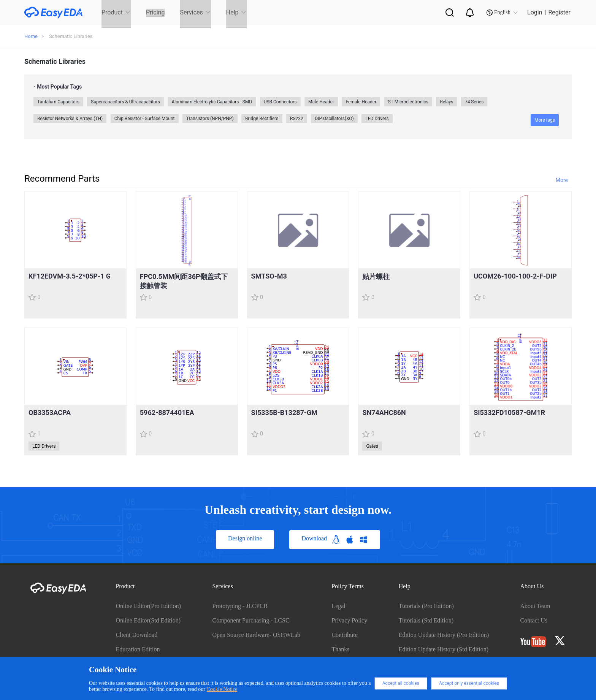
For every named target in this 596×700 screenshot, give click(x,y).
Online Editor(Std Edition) (148, 620)
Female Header (361, 102)
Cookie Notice (222, 689)
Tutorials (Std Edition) (426, 620)
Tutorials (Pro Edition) (426, 606)
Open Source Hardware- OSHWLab (256, 635)
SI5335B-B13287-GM (284, 413)
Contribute (344, 635)
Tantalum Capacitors (58, 102)
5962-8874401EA (167, 413)
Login (535, 12)
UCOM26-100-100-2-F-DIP (515, 276)
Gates (372, 446)
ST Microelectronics (408, 102)
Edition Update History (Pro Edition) (444, 635)
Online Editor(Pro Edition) (148, 606)
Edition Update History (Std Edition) (444, 649)
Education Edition (138, 649)
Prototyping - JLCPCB (240, 606)
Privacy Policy (349, 620)
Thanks (340, 649)
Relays (446, 102)
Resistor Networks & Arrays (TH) (70, 119)
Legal (338, 606)
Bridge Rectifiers (262, 119)
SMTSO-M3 (269, 276)
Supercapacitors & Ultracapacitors (125, 102)
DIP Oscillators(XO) (334, 119)
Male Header (321, 102)
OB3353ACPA (50, 413)
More (562, 180)
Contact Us (534, 620)
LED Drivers (377, 119)
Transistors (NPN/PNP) (210, 119)
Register (559, 12)
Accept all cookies (401, 683)
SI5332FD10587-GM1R (509, 413)
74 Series (474, 102)
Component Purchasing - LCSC (251, 620)
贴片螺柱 (376, 276)
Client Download (136, 635)
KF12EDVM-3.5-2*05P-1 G (70, 276)
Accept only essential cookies (469, 683)
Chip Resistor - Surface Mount (145, 119)
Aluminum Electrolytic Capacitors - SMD (212, 102)
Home (31, 36)
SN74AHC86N (384, 413)
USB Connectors (280, 102)
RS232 (297, 119)
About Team (535, 606)
